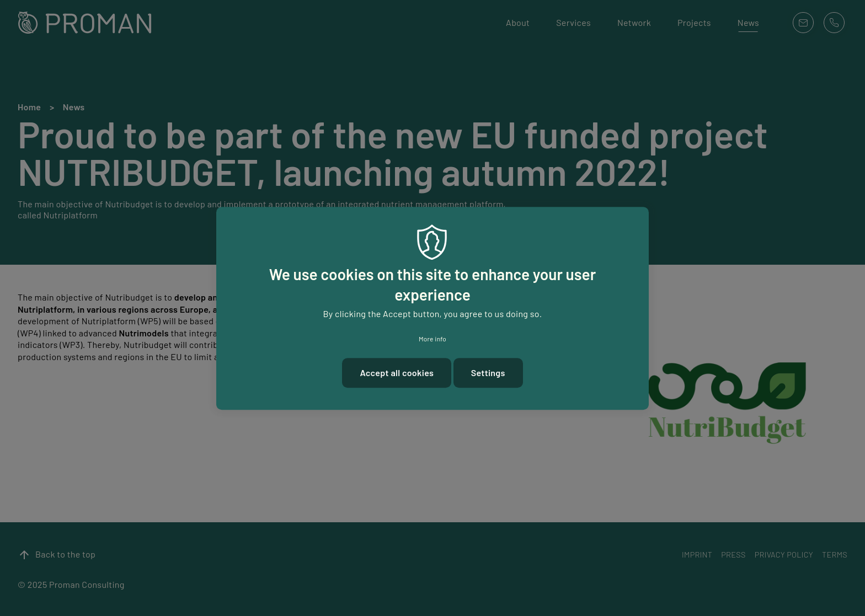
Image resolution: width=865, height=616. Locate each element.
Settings (488, 376)
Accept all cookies (397, 376)
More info (432, 342)
